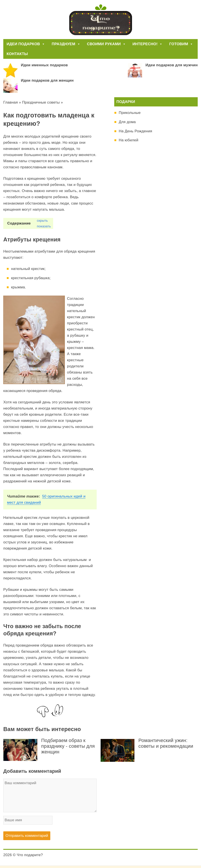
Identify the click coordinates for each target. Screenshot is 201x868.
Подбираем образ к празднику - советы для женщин (68, 746)
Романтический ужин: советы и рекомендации (166, 743)
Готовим (181, 44)
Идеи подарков (26, 44)
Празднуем (66, 44)
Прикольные (130, 113)
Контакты (17, 54)
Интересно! (148, 44)
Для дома (127, 122)
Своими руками (106, 44)
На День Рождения (135, 131)
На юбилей (128, 140)
